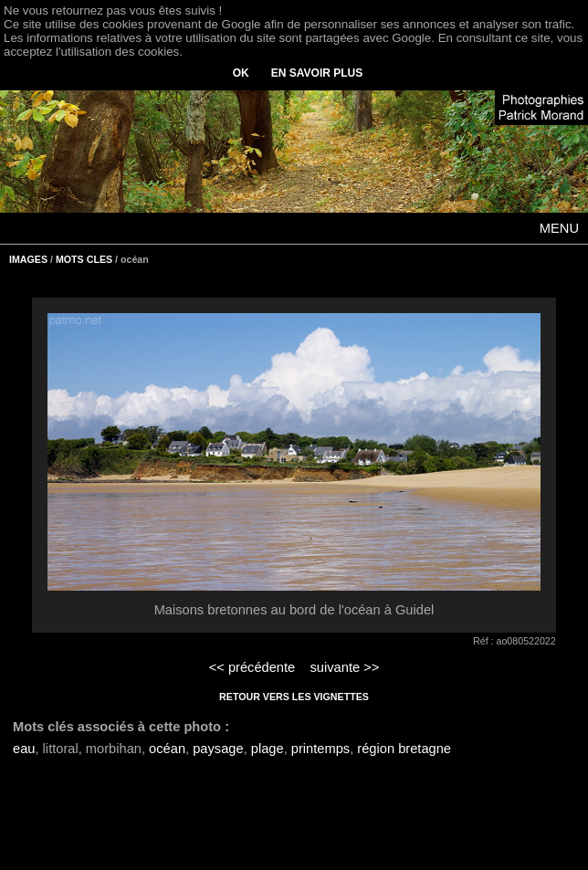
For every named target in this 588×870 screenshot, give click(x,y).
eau (24, 749)
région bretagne (404, 749)
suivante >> (345, 667)
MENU (559, 228)
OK (241, 73)
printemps (320, 749)
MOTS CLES (84, 259)
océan (167, 749)
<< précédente (252, 667)
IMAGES (28, 259)
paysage (218, 749)
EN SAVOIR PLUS (317, 73)
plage (268, 749)
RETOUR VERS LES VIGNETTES (294, 697)
